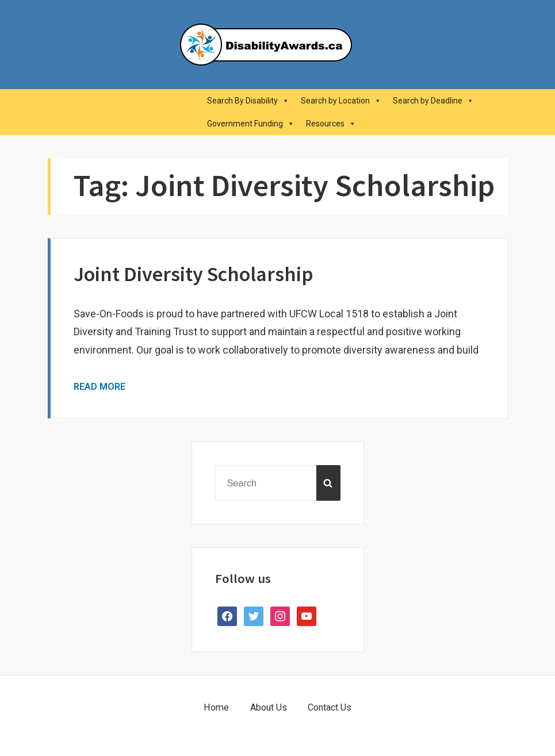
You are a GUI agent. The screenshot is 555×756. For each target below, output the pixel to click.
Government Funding (251, 124)
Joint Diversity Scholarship (194, 274)
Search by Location (341, 101)
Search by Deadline (433, 101)
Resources (331, 124)
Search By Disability (248, 101)
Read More (99, 387)
